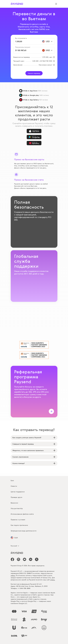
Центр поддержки (18, 492)
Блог (12, 480)
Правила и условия (18, 520)
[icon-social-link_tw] (37, 559)
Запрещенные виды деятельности (24, 531)
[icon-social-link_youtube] (25, 559)
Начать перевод (34, 73)
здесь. (13, 575)
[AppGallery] (34, 143)
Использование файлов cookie (22, 514)
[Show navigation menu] (56, 4)
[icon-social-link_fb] (12, 559)
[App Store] (34, 131)
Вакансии (14, 503)
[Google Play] (34, 137)
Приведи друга (16, 497)
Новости (14, 486)
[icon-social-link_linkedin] (31, 559)
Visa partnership (17, 508)
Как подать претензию (19, 525)
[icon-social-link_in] (18, 559)
